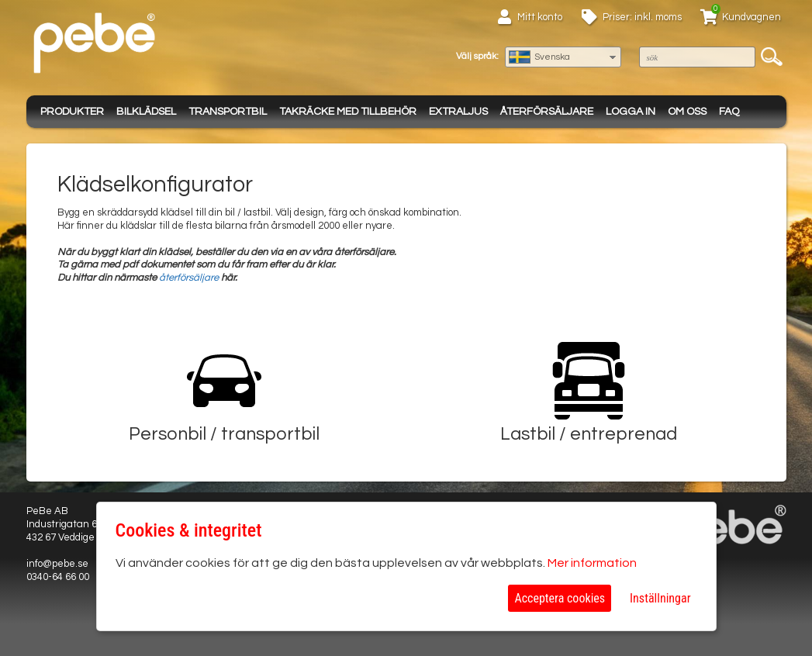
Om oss (687, 112)
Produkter (72, 112)
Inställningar (660, 598)
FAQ (729, 112)
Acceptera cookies (560, 598)
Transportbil (228, 112)
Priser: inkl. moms (642, 17)
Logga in (631, 112)
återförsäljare (189, 278)
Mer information (592, 563)
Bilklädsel (146, 112)
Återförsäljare (547, 112)
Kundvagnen (752, 17)
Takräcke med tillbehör (348, 112)
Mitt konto (540, 17)
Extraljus (458, 112)
